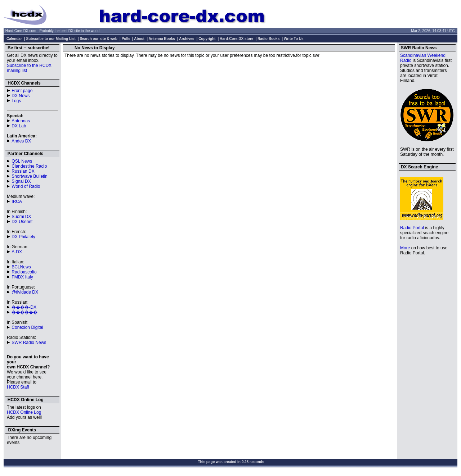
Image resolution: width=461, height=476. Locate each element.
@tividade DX (25, 292)
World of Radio (26, 186)
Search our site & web (98, 39)
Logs (16, 101)
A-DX (17, 252)
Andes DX (21, 141)
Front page (22, 91)
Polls (126, 39)
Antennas (21, 121)
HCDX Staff (18, 387)
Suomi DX (21, 217)
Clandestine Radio (29, 166)
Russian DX (23, 171)
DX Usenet (22, 222)
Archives (187, 39)
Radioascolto (24, 272)
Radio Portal (412, 228)
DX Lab (19, 126)
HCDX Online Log (24, 412)
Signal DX (21, 181)
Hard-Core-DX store (236, 39)
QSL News (22, 161)
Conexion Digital (27, 327)
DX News (21, 96)
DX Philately (23, 237)
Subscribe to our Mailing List (51, 39)
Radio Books (268, 39)
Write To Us (294, 39)
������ (24, 312)
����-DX (24, 307)
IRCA (17, 201)
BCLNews (21, 267)
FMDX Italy (22, 277)
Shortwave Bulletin (29, 176)
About (139, 39)
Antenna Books (162, 39)
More (405, 248)
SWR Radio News (29, 343)
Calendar (14, 39)
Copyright (207, 39)
